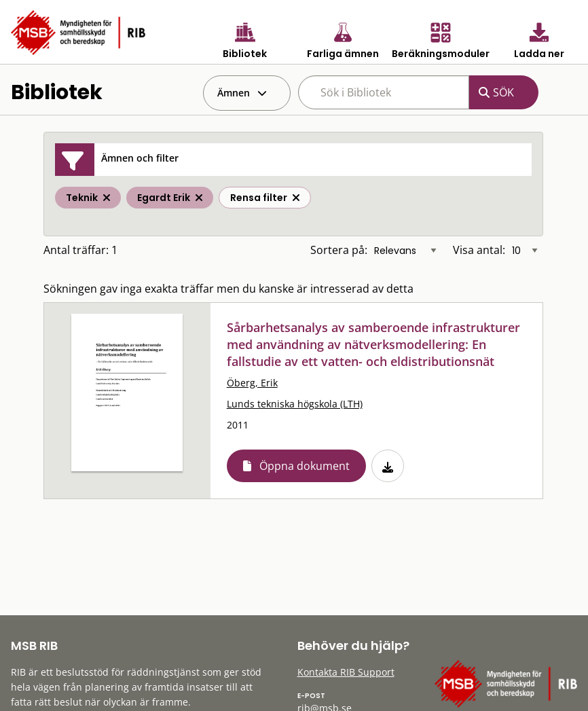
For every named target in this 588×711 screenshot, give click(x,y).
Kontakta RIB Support (346, 672)
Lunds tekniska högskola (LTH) (295, 404)
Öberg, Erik (252, 383)
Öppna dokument (305, 466)
